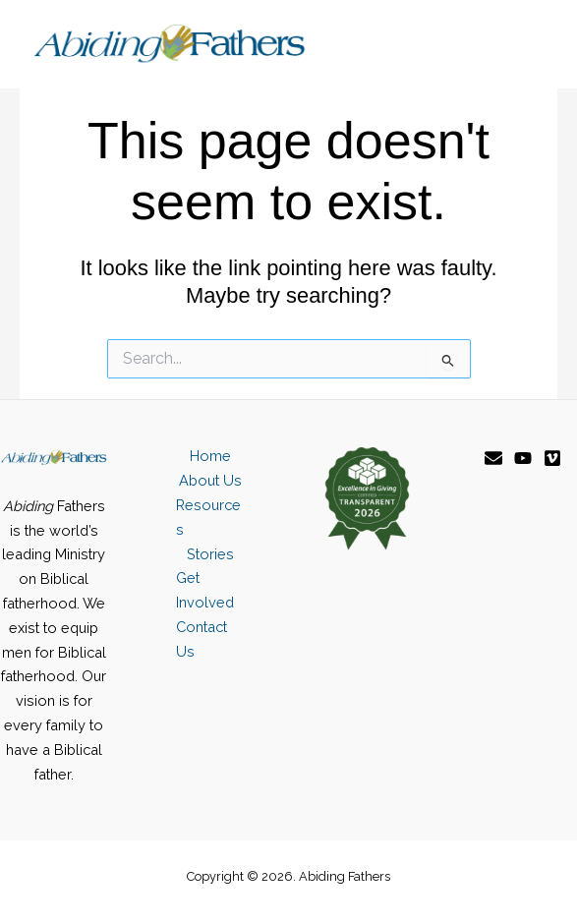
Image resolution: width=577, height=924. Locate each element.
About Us (210, 480)
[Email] (493, 458)
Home (210, 456)
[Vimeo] (552, 458)
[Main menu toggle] (524, 44)
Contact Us (202, 639)
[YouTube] (523, 458)
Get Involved (205, 590)
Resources (208, 517)
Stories (210, 554)
